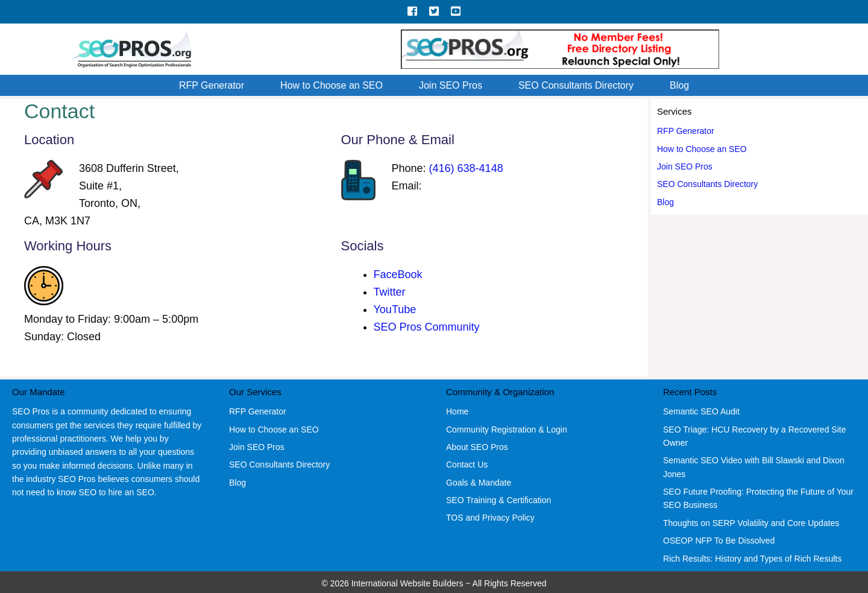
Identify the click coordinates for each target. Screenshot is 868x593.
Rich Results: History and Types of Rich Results (752, 559)
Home (457, 411)
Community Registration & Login (507, 430)
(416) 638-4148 (466, 168)
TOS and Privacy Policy (490, 518)
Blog (679, 85)
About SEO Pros (477, 447)
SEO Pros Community (427, 327)
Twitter (390, 292)
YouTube (395, 309)
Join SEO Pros (451, 85)
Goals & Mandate (479, 483)
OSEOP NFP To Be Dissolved (719, 541)
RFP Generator (212, 85)
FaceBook (398, 274)
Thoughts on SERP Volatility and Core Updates (751, 523)
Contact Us (467, 465)
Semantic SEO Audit (701, 411)
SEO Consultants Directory (576, 85)
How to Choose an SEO (332, 85)
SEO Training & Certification (498, 500)
